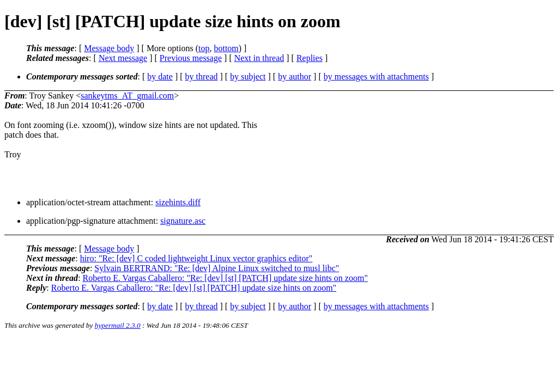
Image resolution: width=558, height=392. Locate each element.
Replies (310, 58)
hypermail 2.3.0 (118, 325)
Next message (123, 58)
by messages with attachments (376, 76)
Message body (109, 48)
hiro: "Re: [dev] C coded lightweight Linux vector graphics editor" (196, 258)
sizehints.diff (178, 202)
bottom (226, 48)
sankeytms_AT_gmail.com (127, 96)
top (204, 48)
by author (295, 76)
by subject (248, 76)
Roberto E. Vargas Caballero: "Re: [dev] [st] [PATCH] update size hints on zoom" (225, 278)
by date (160, 76)
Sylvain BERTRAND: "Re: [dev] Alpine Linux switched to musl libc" (217, 268)
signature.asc (183, 221)
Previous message (191, 58)
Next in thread (259, 58)
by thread (202, 76)
